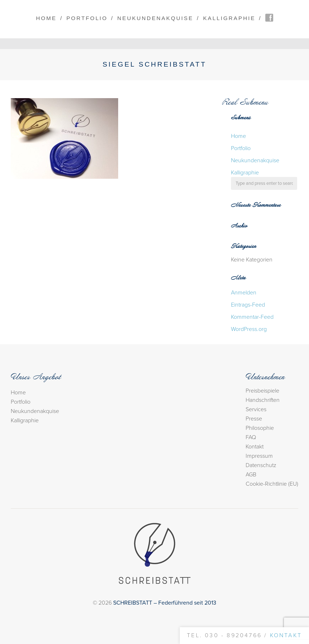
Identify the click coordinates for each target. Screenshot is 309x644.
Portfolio (87, 18)
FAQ (251, 437)
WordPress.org (249, 329)
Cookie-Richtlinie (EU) (272, 484)
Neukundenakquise (155, 18)
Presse (254, 419)
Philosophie (260, 428)
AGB (251, 475)
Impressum (259, 456)
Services (256, 409)
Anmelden (244, 293)
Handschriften (263, 400)
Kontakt (255, 447)
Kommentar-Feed (252, 317)
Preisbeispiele (262, 391)
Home (46, 18)
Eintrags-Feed (248, 305)
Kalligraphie (229, 18)
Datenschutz (261, 465)
